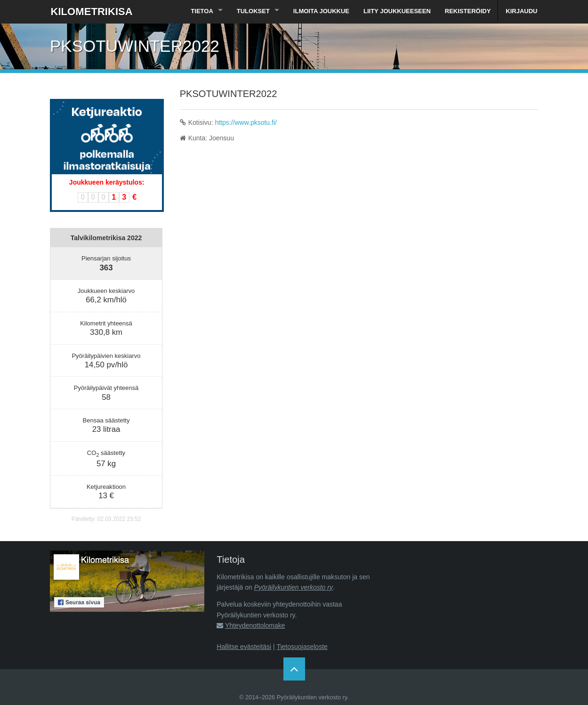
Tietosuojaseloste (302, 647)
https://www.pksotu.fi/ (246, 122)
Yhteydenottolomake (255, 625)
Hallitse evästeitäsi (244, 647)
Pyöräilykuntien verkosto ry (294, 587)
